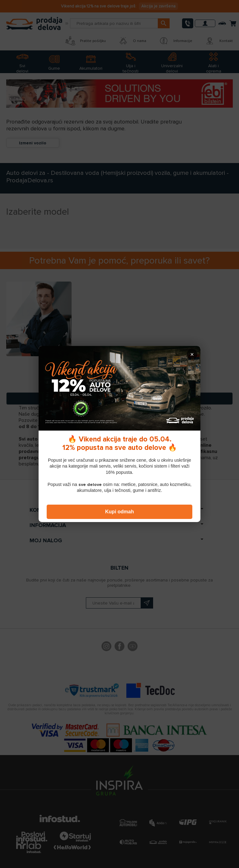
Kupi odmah (119, 512)
